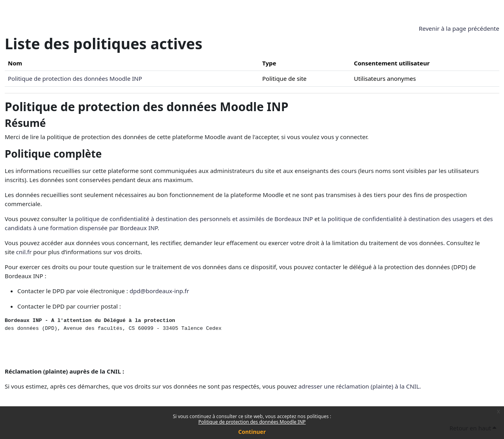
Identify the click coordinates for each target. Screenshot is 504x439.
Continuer (252, 432)
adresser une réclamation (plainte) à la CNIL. (360, 386)
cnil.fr (24, 252)
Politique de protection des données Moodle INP (252, 422)
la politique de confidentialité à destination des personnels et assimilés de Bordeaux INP (191, 219)
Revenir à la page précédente (459, 28)
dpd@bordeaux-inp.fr (159, 291)
